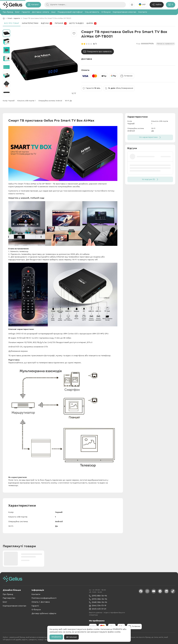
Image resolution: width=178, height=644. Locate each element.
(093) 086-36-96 (98, 599)
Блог (17, 12)
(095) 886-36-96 (98, 596)
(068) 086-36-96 (98, 602)
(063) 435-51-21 (98, 609)
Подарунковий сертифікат (70, 12)
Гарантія (26, 12)
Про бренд (8, 12)
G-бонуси (106, 12)
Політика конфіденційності (44, 598)
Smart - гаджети (14, 18)
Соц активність (92, 12)
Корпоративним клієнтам (124, 12)
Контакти (143, 12)
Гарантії (35, 606)
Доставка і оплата (40, 12)
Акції (53, 12)
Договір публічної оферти (44, 613)
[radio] (82, 44)
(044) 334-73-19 (98, 606)
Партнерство (9, 598)
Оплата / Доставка (41, 602)
